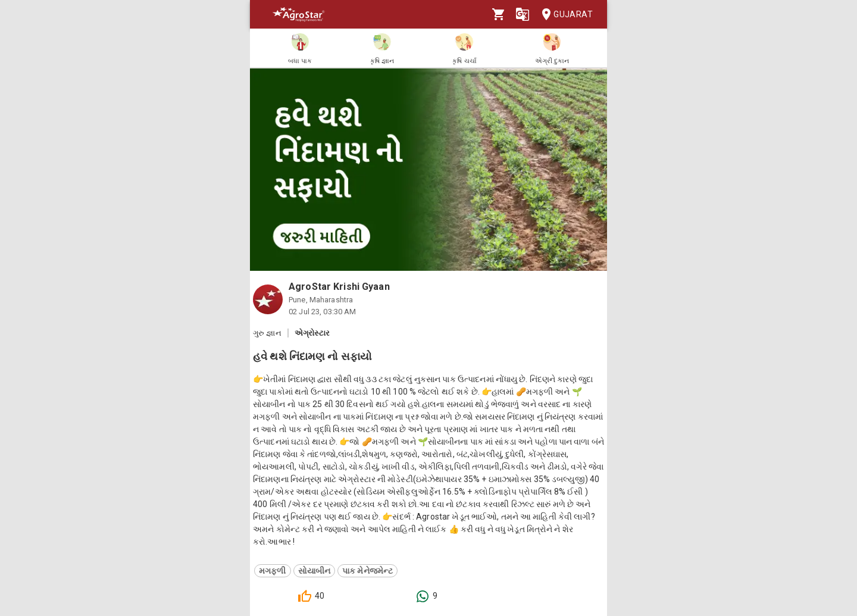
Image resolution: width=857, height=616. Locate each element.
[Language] (523, 14)
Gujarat (564, 15)
